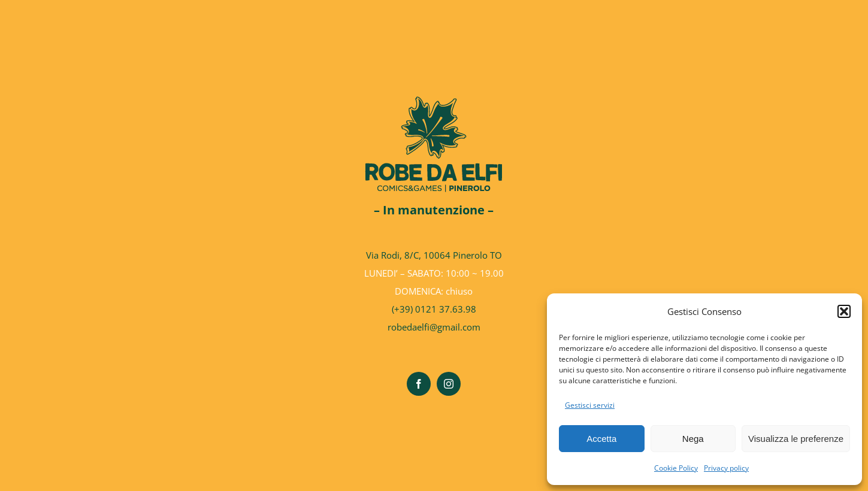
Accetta (601, 439)
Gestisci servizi (590, 405)
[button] (844, 311)
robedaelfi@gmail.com (434, 327)
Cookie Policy (676, 468)
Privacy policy (726, 468)
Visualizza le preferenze (796, 439)
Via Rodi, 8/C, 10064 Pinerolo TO (434, 255)
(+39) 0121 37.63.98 (434, 309)
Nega (693, 439)
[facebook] (419, 384)
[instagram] (449, 384)
